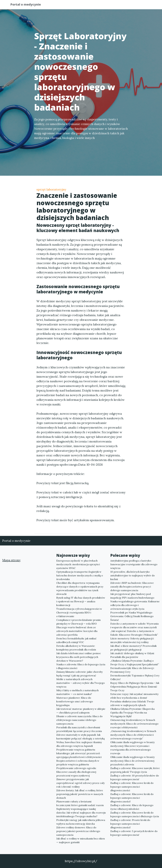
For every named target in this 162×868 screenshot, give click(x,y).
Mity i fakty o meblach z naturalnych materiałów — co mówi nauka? (77, 692)
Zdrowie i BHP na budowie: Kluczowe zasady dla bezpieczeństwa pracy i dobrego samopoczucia (132, 587)
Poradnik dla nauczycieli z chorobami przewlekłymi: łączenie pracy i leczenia (79, 729)
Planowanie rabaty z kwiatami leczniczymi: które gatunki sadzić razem (80, 803)
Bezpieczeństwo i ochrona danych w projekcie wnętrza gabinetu (78, 763)
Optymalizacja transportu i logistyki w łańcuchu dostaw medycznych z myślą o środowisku (80, 575)
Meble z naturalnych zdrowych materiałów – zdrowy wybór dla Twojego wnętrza (81, 683)
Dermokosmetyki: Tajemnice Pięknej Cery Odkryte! (135, 677)
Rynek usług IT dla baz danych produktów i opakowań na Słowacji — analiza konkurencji (81, 601)
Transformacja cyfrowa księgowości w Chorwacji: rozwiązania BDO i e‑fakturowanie (79, 612)
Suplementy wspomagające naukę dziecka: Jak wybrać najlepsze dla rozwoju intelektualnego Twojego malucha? (81, 813)
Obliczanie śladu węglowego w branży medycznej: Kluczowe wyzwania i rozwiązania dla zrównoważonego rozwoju (132, 748)
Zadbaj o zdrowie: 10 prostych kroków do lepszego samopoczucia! (135, 777)
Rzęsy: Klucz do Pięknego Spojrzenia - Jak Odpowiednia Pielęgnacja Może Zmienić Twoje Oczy (135, 687)
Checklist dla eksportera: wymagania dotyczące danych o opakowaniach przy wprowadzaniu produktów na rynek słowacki (80, 588)
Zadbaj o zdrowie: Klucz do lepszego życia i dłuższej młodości (132, 807)
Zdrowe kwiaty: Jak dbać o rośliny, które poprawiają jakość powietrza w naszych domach (80, 794)
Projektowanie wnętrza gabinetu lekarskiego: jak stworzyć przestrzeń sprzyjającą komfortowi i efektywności (79, 753)
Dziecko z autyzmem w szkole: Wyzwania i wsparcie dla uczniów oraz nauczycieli (134, 625)
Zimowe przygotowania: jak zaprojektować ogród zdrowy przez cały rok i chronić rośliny (80, 783)
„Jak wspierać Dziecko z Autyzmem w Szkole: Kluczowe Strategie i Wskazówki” (134, 633)
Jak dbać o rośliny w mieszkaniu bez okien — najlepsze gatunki (81, 840)
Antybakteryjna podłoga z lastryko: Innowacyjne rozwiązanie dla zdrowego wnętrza (134, 564)
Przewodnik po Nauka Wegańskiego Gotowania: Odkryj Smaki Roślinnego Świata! (132, 616)
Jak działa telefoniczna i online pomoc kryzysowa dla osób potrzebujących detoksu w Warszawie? (79, 657)
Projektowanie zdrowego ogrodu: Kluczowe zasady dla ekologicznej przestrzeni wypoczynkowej (76, 772)
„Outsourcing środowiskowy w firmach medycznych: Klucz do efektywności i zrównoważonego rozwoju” (133, 735)
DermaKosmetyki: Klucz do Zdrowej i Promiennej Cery (132, 670)
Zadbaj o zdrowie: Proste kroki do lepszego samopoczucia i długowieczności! (130, 824)
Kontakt (144, 5)
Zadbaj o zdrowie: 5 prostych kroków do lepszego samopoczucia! (134, 833)
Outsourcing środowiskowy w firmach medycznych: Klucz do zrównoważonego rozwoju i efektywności (134, 724)
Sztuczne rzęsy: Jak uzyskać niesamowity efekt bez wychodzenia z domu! (134, 696)
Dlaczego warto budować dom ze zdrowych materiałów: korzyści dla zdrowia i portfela (77, 631)
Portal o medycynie (28, 5)
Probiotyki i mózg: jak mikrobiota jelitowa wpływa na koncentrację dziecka (81, 822)
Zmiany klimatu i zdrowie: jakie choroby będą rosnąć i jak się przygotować (79, 674)
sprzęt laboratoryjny (51, 189)
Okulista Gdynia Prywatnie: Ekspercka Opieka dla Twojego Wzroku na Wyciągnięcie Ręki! (132, 713)
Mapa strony (11, 560)
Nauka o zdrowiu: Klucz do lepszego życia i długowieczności (81, 666)
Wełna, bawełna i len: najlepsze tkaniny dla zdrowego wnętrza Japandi (79, 744)
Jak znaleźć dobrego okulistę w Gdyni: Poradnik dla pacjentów (132, 655)
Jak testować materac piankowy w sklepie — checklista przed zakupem (81, 711)
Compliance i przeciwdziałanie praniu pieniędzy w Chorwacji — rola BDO (78, 622)
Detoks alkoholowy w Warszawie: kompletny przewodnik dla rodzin (76, 648)
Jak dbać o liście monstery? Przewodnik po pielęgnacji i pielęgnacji (133, 648)
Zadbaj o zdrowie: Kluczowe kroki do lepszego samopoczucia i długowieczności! (132, 798)
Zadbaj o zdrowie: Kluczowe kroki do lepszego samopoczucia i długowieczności (132, 787)
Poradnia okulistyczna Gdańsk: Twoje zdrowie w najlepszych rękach (132, 703)
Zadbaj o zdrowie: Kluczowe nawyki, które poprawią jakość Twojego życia (135, 770)
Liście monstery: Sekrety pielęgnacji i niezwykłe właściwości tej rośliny (132, 640)
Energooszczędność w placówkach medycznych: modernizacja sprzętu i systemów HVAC (78, 564)
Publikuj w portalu (104, 5)
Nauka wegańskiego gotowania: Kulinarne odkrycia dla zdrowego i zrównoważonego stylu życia (135, 605)
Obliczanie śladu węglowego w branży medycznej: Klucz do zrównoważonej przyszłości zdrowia (132, 761)
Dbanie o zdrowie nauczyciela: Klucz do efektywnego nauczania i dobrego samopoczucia (79, 720)
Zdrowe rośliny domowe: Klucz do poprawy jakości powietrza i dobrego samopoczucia (78, 831)
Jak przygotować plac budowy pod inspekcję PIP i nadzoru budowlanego (132, 596)
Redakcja (127, 5)
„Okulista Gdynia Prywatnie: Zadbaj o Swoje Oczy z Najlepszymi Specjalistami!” (135, 663)
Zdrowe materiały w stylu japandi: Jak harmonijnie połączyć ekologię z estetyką (80, 737)
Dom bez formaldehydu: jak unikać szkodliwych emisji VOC (76, 640)
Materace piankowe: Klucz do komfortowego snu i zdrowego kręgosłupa (75, 701)
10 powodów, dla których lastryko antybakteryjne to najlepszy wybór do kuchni (133, 575)
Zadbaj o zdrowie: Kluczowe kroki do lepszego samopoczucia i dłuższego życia (135, 814)
